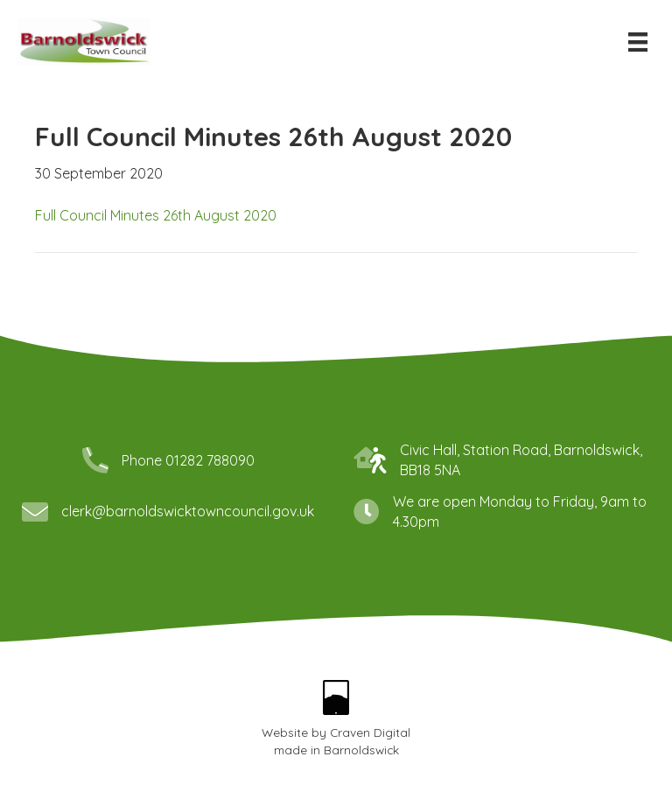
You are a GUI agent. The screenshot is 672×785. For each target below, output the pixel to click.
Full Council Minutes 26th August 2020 (156, 215)
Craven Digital (370, 732)
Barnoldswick (361, 750)
